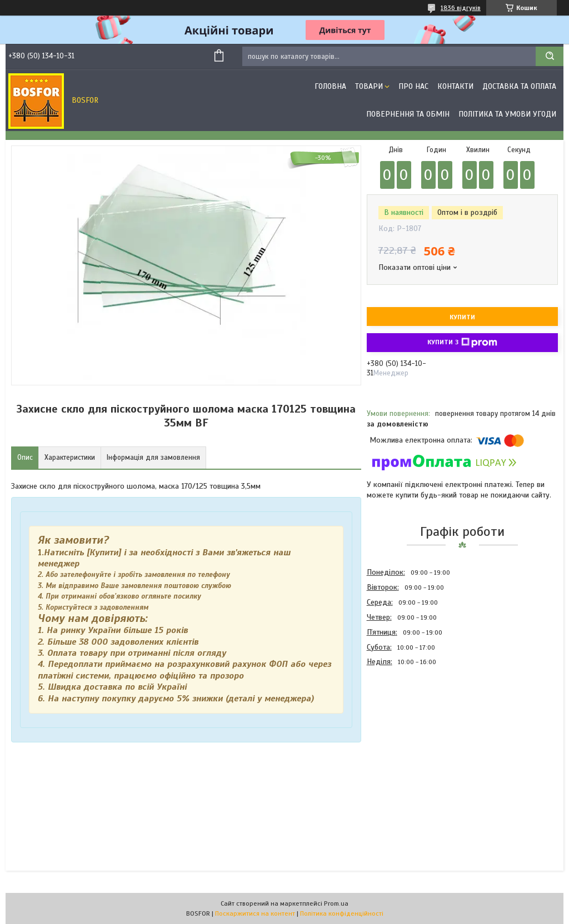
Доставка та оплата (519, 86)
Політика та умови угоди (507, 114)
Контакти (455, 86)
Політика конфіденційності (342, 913)
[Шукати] (550, 56)
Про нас (413, 86)
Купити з (462, 343)
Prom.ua (336, 903)
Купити (462, 317)
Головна (330, 86)
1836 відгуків (461, 8)
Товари (369, 86)
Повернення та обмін (408, 114)
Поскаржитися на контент (255, 913)
